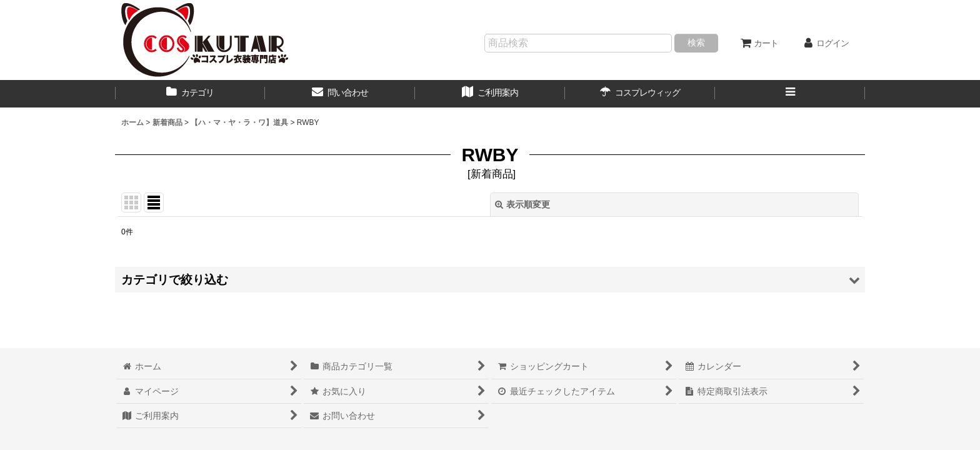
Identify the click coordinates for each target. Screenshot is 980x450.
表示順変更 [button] (522, 204)
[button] (790, 94)
